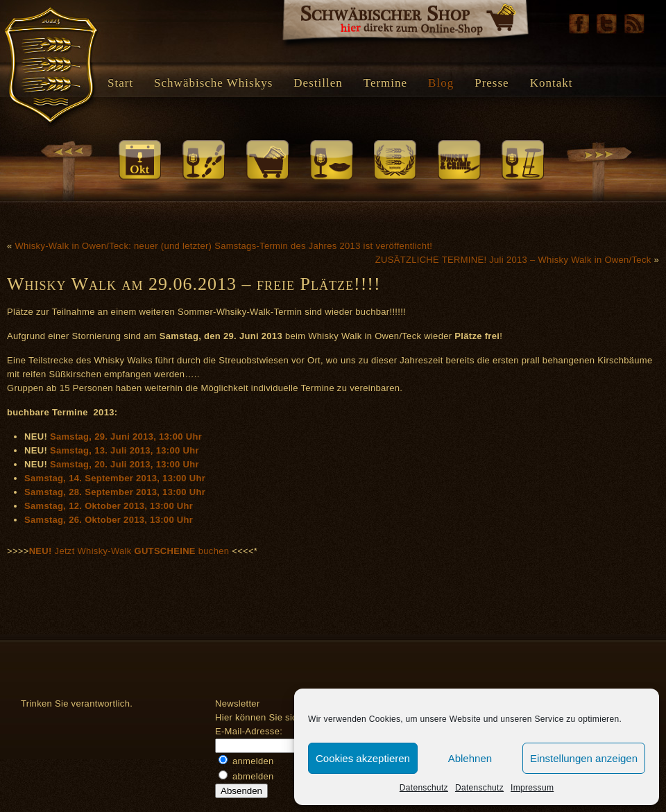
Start (120, 83)
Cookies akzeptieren (363, 758)
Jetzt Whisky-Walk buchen (131, 551)
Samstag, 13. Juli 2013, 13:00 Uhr (125, 450)
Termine (385, 83)
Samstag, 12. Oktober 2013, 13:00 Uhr (109, 506)
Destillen (318, 83)
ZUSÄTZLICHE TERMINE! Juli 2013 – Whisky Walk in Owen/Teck (513, 260)
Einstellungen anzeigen (584, 758)
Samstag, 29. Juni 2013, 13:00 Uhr (126, 437)
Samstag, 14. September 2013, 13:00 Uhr (115, 478)
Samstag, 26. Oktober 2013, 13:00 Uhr (109, 520)
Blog (441, 83)
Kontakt (552, 83)
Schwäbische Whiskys (213, 83)
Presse (492, 83)
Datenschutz (424, 788)
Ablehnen (470, 758)
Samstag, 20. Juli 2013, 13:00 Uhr (125, 464)
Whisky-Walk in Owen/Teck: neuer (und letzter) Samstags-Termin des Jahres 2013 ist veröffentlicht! (223, 246)
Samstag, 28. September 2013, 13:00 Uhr (115, 492)
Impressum (532, 788)
